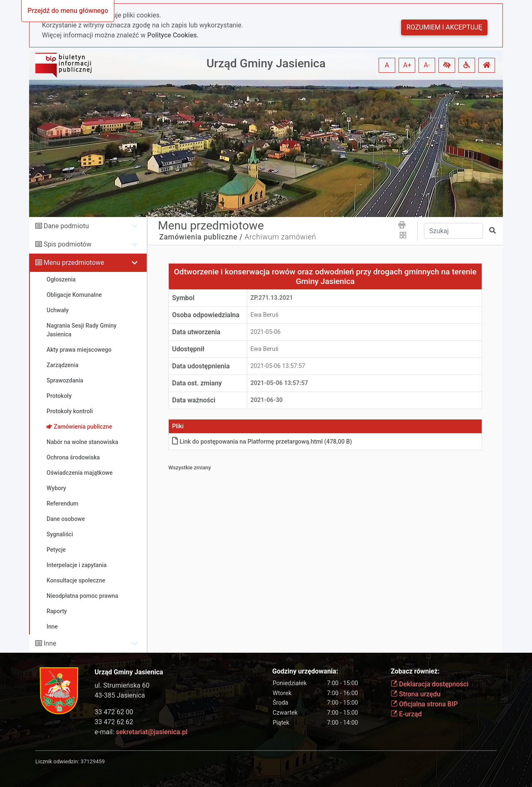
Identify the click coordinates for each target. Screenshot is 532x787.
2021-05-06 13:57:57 (278, 366)
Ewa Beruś (265, 315)
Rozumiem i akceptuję (444, 27)
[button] (447, 65)
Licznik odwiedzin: (57, 761)
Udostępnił (188, 349)
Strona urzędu (416, 694)
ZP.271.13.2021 (272, 298)
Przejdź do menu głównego (68, 11)
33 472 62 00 (114, 712)
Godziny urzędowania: (305, 671)
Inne (50, 643)
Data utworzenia (196, 332)
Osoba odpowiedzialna (206, 315)
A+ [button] (407, 65)
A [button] (387, 65)
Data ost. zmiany (197, 383)
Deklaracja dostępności (430, 684)
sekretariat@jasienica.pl (152, 732)
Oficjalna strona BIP (424, 704)
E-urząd (406, 714)
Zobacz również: (415, 671)
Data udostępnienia (201, 366)
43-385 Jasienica (120, 695)
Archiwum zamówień (281, 237)
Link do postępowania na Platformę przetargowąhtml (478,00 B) (262, 442)
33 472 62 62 (114, 722)
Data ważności (194, 400)
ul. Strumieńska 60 (122, 685)
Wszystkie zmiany (190, 468)
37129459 (93, 761)
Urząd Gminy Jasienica (266, 63)
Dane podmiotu (66, 226)
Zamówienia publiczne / (201, 237)
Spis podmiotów (68, 244)
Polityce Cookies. (173, 35)
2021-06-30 (267, 400)
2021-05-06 (266, 332)
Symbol (183, 298)
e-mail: (141, 732)
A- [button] (427, 65)
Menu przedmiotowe (74, 263)
